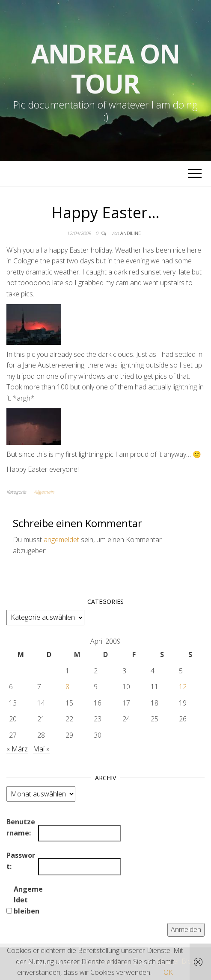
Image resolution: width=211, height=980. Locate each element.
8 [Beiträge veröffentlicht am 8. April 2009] (67, 687)
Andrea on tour (105, 69)
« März (17, 749)
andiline (131, 233)
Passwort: (21, 861)
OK (168, 972)
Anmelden (186, 929)
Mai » (41, 749)
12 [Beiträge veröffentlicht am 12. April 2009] (183, 687)
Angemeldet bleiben (28, 900)
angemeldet (61, 540)
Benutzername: (21, 827)
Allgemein (44, 492)
